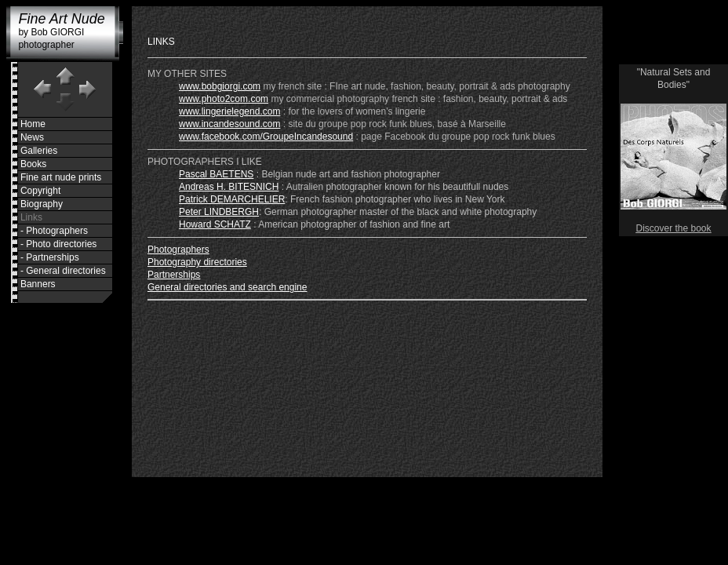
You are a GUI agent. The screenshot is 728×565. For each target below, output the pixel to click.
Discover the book (673, 228)
